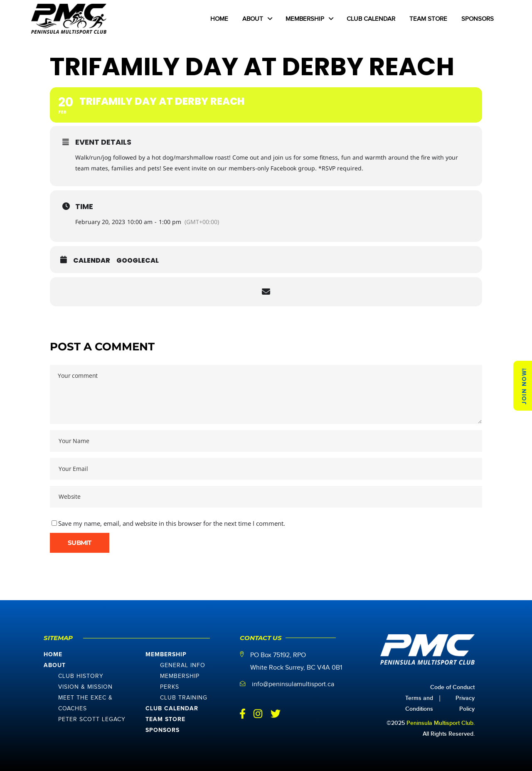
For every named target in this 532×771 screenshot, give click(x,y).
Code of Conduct (452, 687)
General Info (183, 665)
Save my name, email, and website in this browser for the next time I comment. (172, 523)
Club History (81, 676)
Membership (166, 655)
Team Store (165, 719)
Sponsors (163, 730)
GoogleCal (138, 261)
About (55, 665)
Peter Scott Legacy (92, 719)
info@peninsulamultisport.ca (293, 684)
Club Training (184, 698)
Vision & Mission (85, 687)
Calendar (92, 261)
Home (53, 655)
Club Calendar (172, 709)
